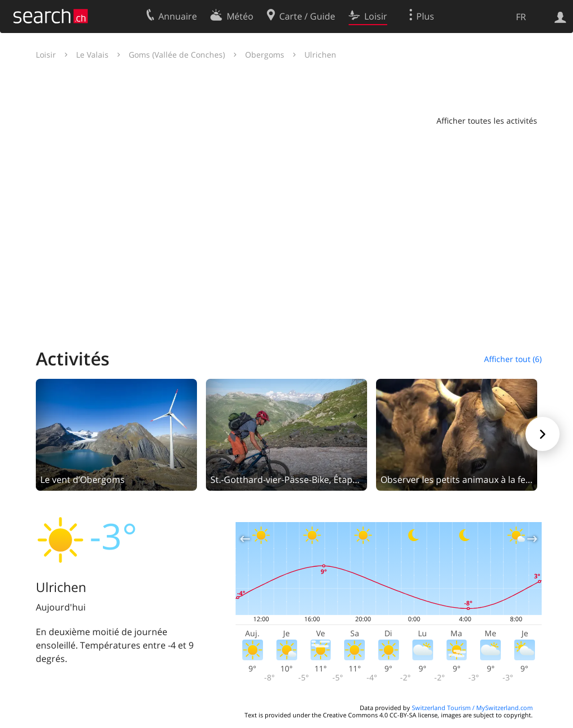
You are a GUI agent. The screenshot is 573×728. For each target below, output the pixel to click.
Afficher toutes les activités (487, 121)
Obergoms (265, 55)
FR (521, 17)
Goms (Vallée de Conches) (177, 55)
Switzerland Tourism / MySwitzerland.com (472, 708)
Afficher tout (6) (513, 359)
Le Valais (92, 55)
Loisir (46, 55)
